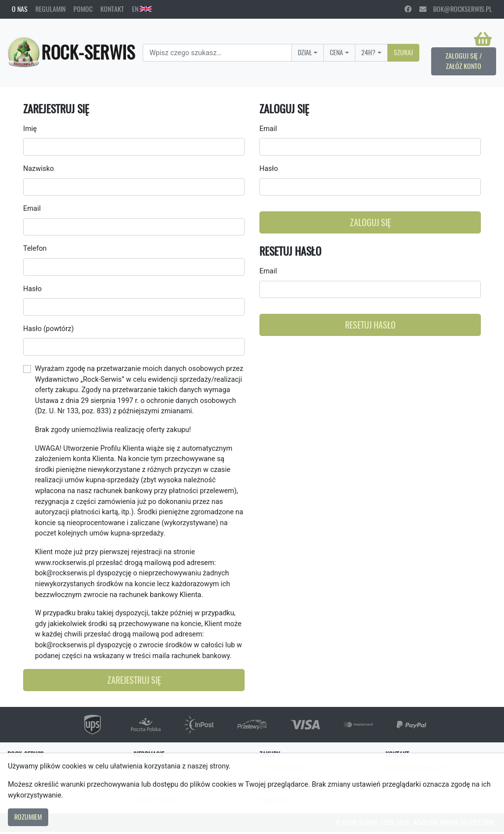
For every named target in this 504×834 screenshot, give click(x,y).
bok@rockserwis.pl (456, 9)
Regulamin (50, 9)
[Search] (217, 53)
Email (32, 209)
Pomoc (83, 9)
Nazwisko (38, 169)
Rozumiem (28, 817)
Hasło (32, 289)
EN (142, 9)
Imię (30, 129)
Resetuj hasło (370, 325)
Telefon (35, 249)
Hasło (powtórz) (48, 329)
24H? (368, 52)
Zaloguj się (370, 222)
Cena (336, 52)
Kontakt (112, 9)
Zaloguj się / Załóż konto (464, 61)
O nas (20, 9)
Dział (305, 52)
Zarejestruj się (134, 680)
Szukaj (403, 52)
